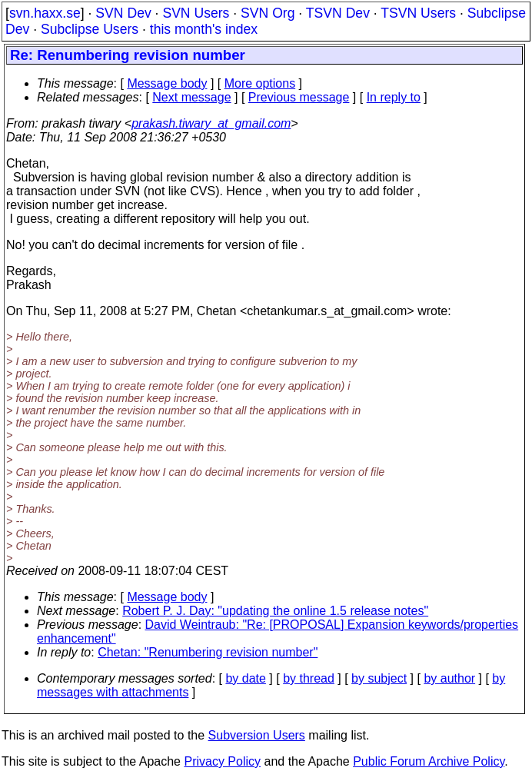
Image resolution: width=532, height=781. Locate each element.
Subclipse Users (90, 29)
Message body (167, 83)
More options (260, 83)
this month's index (204, 29)
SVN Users (196, 13)
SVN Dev (123, 13)
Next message (191, 97)
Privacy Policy (222, 761)
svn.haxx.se (45, 13)
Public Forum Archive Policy (429, 761)
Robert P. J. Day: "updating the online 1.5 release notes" (275, 611)
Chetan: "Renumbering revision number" (208, 652)
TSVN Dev (338, 13)
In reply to (394, 97)
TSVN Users (418, 13)
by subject (379, 678)
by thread (309, 678)
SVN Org (268, 13)
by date (245, 678)
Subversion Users (257, 735)
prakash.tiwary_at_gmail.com (211, 123)
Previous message (299, 97)
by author (449, 678)
